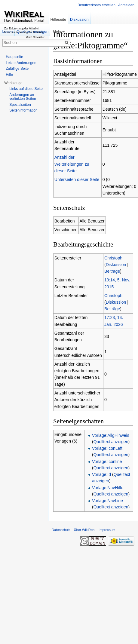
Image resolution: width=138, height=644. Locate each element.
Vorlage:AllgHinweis (111, 435)
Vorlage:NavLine (107, 501)
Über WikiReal (84, 530)
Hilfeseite (58, 19)
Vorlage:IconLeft (107, 448)
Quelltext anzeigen (111, 442)
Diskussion (116, 265)
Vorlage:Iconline (107, 462)
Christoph (113, 258)
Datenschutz (61, 530)
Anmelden (126, 5)
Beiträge (112, 271)
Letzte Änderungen (21, 63)
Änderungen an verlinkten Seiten (23, 97)
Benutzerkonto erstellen (97, 5)
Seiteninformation (23, 110)
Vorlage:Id (101, 474)
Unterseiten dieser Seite (77, 179)
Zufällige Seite (17, 69)
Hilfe (9, 75)
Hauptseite (14, 57)
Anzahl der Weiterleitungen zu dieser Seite (72, 164)
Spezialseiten (20, 105)
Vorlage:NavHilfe (108, 488)
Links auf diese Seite (26, 89)
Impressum (107, 530)
